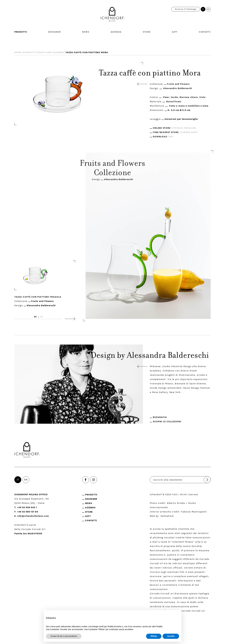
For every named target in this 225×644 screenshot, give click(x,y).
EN (208, 9)
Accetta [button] (171, 636)
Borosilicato (174, 102)
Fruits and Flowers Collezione (113, 169)
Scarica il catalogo (186, 9)
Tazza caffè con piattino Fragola (38, 297)
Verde (174, 97)
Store (147, 32)
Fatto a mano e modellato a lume (189, 106)
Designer (54, 32)
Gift (175, 32)
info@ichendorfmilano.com (33, 516)
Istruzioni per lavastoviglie (181, 119)
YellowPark (167, 516)
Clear (166, 97)
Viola (202, 97)
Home (18, 52)
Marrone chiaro (189, 97)
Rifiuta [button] (154, 636)
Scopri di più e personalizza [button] (64, 636)
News (86, 32)
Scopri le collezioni (167, 422)
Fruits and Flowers (50, 52)
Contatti (205, 32)
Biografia (160, 417)
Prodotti (21, 32)
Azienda (116, 32)
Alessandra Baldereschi (178, 88)
